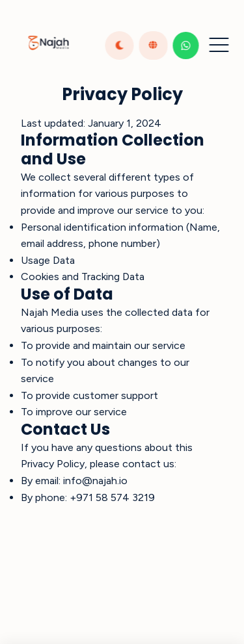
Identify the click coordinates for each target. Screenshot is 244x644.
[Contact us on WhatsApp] (185, 45)
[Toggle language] (153, 45)
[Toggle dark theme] (119, 45)
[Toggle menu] (219, 45)
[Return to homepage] (48, 45)
